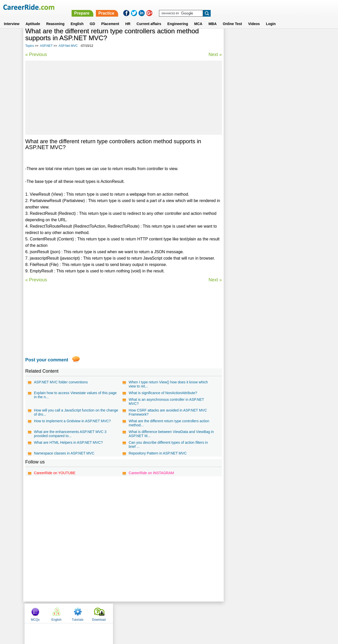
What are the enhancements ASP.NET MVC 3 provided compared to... (70, 434)
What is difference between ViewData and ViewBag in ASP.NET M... (171, 434)
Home (106, 613)
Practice (230, 7)
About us (123, 613)
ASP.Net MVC (68, 46)
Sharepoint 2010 (242, 157)
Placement (110, 18)
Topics (30, 46)
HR (128, 18)
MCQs (236, 39)
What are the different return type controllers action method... (169, 423)
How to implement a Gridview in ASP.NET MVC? (72, 421)
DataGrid (236, 139)
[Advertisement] (123, 98)
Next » (215, 54)
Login (271, 18)
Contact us (143, 613)
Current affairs (149, 18)
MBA (212, 18)
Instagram (225, 613)
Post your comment (47, 360)
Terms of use (167, 613)
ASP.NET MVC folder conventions (61, 382)
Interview (12, 18)
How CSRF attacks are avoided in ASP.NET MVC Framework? (168, 412)
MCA (198, 18)
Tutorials (278, 39)
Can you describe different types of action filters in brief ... (168, 445)
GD (92, 18)
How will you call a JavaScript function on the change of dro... (76, 412)
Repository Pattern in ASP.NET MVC (158, 453)
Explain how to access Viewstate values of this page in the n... (75, 395)
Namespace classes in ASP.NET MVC (64, 453)
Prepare (206, 7)
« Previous (36, 54)
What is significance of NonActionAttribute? (163, 393)
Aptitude (33, 18)
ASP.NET (46, 46)
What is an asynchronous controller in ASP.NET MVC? (166, 402)
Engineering (178, 18)
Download (299, 39)
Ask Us (188, 613)
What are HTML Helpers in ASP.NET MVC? (68, 442)
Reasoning (55, 18)
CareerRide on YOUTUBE (55, 473)
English (77, 18)
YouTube (205, 613)
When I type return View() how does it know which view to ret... (168, 384)
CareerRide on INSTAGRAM (151, 473)
